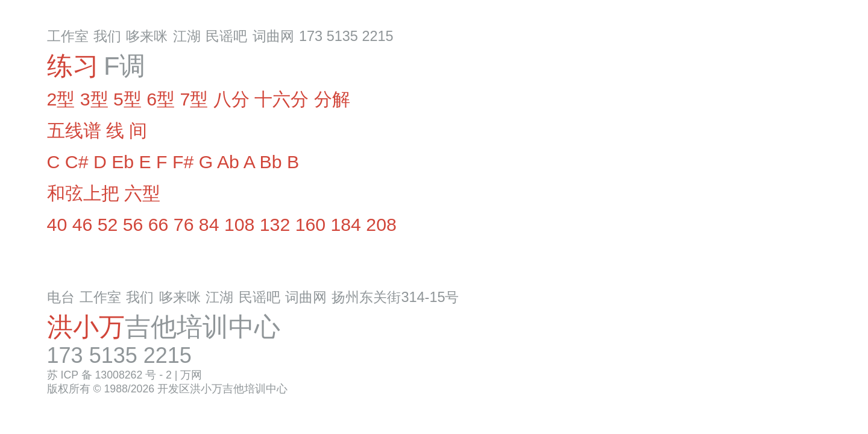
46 (83, 225)
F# (183, 162)
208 (381, 225)
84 (209, 225)
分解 (332, 99)
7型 (194, 99)
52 (108, 225)
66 (159, 225)
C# (77, 162)
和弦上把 (83, 193)
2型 (61, 99)
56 (133, 225)
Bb (271, 162)
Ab (228, 162)
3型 (94, 99)
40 (57, 225)
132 (275, 225)
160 (310, 225)
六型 (142, 193)
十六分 (281, 99)
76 (184, 225)
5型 (127, 99)
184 (345, 225)
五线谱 (74, 131)
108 (239, 225)
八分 (231, 99)
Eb (123, 162)
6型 (161, 99)
